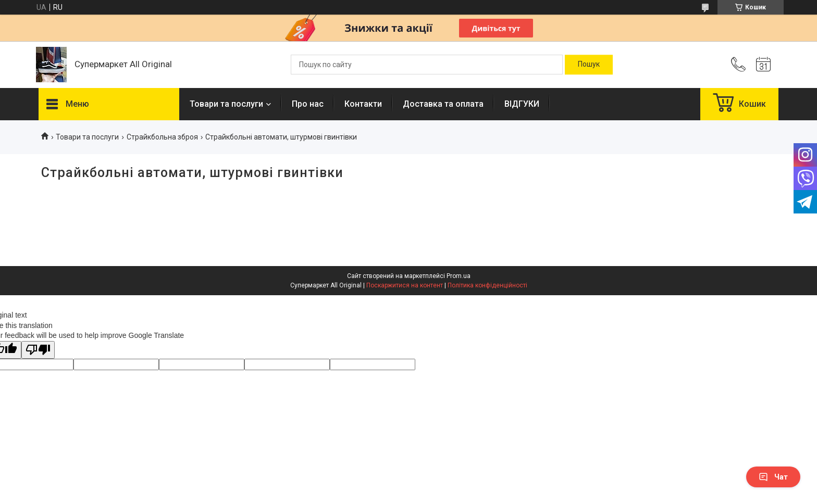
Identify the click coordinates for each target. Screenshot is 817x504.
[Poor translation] (38, 350)
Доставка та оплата (443, 104)
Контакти (363, 104)
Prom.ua (459, 276)
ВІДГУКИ (522, 104)
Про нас (308, 104)
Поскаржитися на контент (405, 285)
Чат (773, 477)
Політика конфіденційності (487, 285)
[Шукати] (589, 65)
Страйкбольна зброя (162, 137)
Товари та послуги (226, 104)
